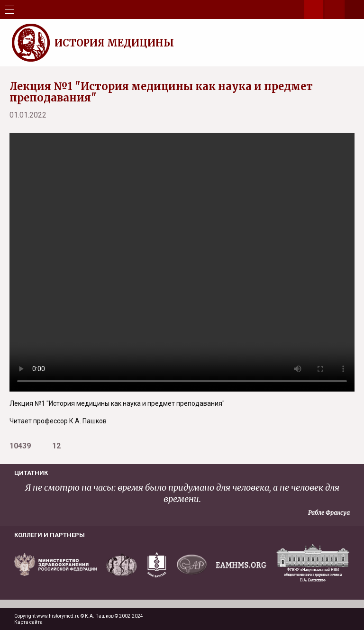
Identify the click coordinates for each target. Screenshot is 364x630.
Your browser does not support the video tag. (182, 262)
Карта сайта (28, 622)
